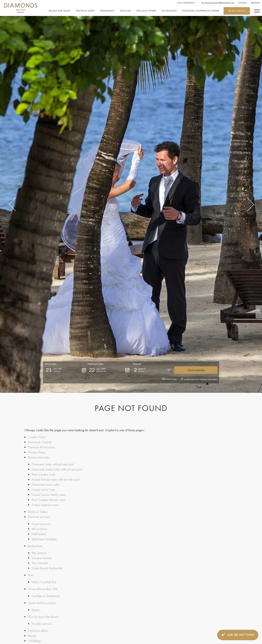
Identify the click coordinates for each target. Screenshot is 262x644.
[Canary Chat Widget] (238, 635)
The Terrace (39, 553)
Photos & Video (85, 11)
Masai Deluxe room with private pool (56, 479)
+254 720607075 (186, 3)
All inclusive (169, 11)
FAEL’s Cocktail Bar (44, 582)
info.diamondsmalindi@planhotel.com (217, 3)
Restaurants (108, 11)
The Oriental (40, 563)
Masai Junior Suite (43, 490)
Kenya (32, 636)
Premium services (39, 517)
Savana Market (42, 558)
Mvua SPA (125, 11)
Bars (31, 575)
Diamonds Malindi (40, 442)
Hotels (243, 3)
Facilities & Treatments (46, 596)
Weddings (34, 641)
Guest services (41, 524)
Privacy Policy (37, 452)
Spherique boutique (44, 539)
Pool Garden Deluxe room (49, 500)
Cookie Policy (37, 437)
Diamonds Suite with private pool (53, 464)
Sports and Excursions (42, 603)
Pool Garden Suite (43, 474)
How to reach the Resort (43, 617)
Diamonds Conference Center (201, 11)
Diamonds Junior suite (45, 485)
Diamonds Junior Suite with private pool (57, 469)
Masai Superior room (45, 505)
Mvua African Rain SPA (43, 589)
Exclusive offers (146, 11)
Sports (36, 610)
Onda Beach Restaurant (47, 568)
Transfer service (42, 624)
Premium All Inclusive (41, 447)
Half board (39, 534)
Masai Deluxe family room (49, 495)
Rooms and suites (60, 11)
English (256, 3)
